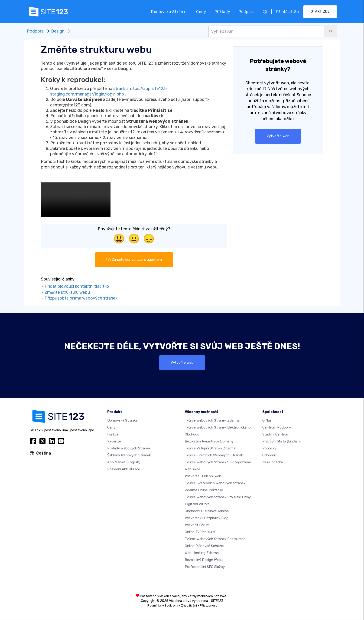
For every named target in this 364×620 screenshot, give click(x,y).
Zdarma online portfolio (204, 491)
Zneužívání (189, 606)
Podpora (247, 12)
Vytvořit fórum (197, 525)
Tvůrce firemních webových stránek (214, 456)
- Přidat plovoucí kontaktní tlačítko (75, 287)
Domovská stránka (169, 12)
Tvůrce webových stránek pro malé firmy (218, 498)
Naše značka (273, 463)
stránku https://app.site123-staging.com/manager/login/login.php (109, 91)
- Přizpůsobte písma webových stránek (79, 299)
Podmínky (154, 606)
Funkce (113, 435)
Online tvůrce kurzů (201, 532)
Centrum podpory (277, 428)
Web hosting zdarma (202, 553)
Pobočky (269, 449)
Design (58, 31)
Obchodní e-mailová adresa (207, 511)
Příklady (222, 12)
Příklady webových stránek (129, 449)
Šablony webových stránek (129, 456)
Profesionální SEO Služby (205, 567)
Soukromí (171, 606)
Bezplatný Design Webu (204, 560)
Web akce (192, 470)
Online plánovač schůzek (205, 546)
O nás (267, 421)
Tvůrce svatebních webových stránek (215, 484)
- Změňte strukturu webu (65, 293)
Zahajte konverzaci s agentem (134, 260)
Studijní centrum (276, 435)
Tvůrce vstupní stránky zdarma (210, 449)
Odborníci (270, 456)
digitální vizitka (197, 505)
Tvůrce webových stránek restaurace (215, 539)
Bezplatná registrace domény (209, 442)
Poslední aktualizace (124, 470)
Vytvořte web (278, 136)
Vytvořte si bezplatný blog (207, 518)
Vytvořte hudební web (203, 477)
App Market (124, 463)
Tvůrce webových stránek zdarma (212, 421)
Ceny (201, 12)
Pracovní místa (281, 442)
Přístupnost (208, 606)
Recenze (114, 442)
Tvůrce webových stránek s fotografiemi (218, 463)
